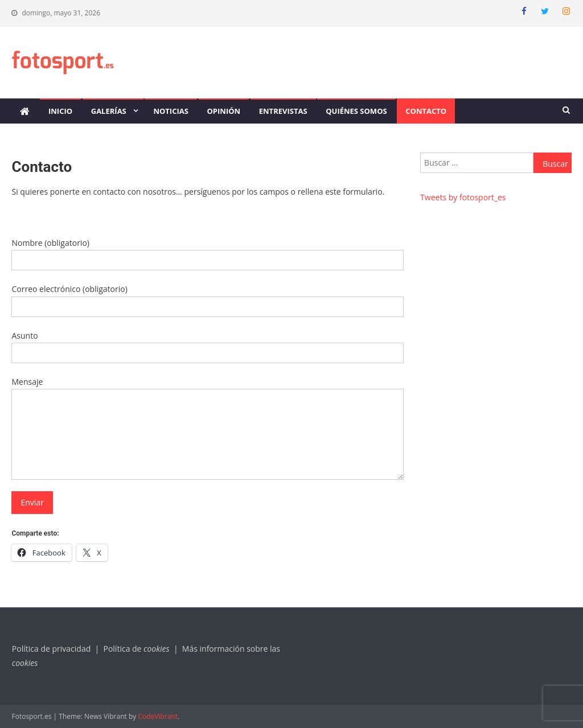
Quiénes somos (356, 111)
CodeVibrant (158, 716)
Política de (137, 649)
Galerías (109, 111)
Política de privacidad (51, 649)
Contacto (426, 111)
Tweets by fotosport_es (463, 197)
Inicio (60, 111)
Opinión (224, 111)
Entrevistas (283, 111)
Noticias (171, 111)
